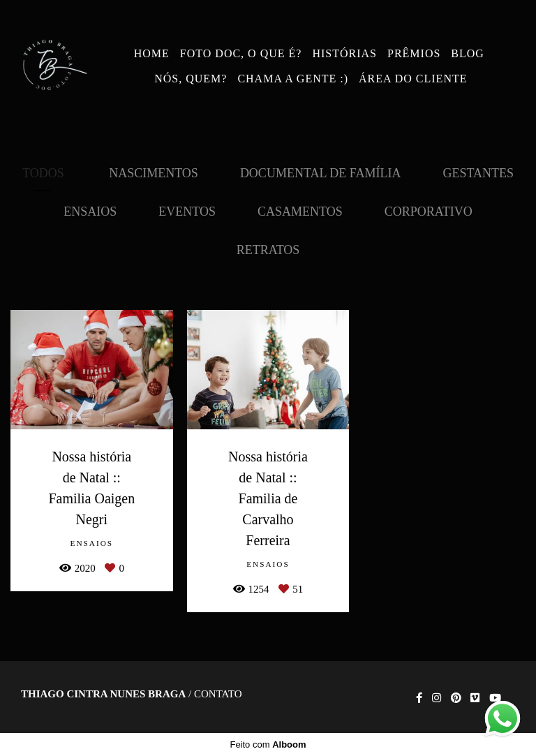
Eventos (187, 212)
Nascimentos (154, 173)
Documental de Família (321, 173)
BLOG (468, 53)
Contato (218, 694)
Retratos (268, 250)
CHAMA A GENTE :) (293, 79)
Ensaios (90, 212)
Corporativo (429, 212)
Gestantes (478, 173)
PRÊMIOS (414, 53)
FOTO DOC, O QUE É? (241, 53)
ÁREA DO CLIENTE (413, 79)
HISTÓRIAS (344, 53)
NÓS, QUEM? (191, 79)
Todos (43, 173)
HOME (152, 53)
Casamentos (300, 212)
